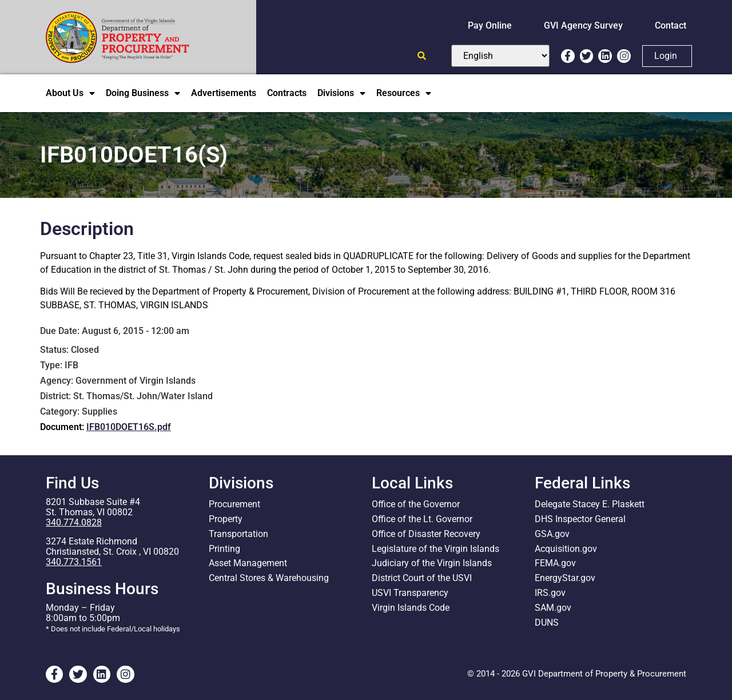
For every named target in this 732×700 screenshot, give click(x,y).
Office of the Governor (416, 504)
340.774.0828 (74, 522)
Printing (224, 549)
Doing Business (143, 93)
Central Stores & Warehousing (269, 578)
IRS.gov (550, 593)
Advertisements (224, 93)
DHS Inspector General (580, 519)
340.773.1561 (74, 562)
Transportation (238, 534)
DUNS (547, 623)
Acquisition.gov (566, 549)
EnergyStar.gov (565, 578)
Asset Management (248, 564)
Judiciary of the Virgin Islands (432, 564)
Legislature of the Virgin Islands (435, 549)
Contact (671, 25)
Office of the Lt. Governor (422, 519)
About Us (70, 93)
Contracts (287, 93)
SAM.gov (553, 608)
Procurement (234, 504)
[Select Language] (500, 56)
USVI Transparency (410, 593)
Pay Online (490, 25)
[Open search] (422, 56)
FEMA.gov (555, 564)
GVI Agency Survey (583, 25)
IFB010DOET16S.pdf (129, 427)
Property (226, 519)
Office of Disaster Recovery (426, 534)
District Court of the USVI (422, 578)
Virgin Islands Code (411, 608)
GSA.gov (552, 534)
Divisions (341, 93)
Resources (404, 93)
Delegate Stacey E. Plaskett (590, 504)
